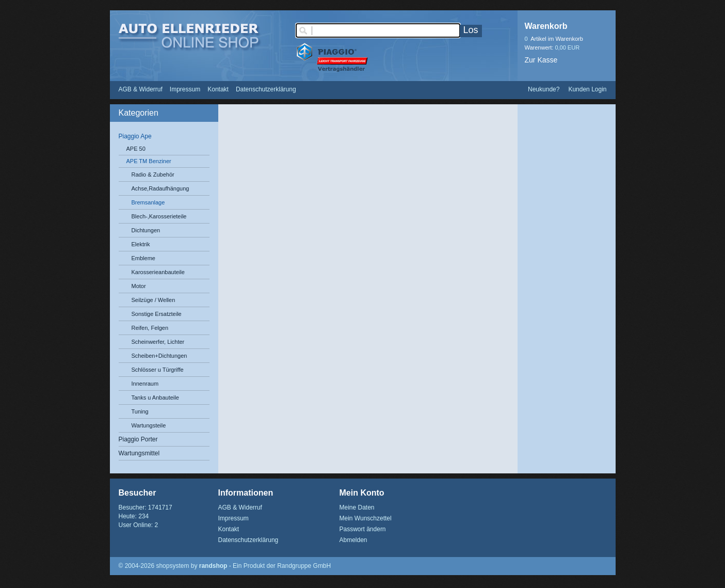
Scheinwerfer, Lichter (158, 342)
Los (471, 30)
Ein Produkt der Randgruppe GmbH (282, 566)
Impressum (185, 89)
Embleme (143, 258)
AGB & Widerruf (141, 89)
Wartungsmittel (139, 453)
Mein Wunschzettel (366, 518)
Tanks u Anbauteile (155, 398)
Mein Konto (362, 493)
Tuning (140, 411)
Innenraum (145, 384)
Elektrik (141, 244)
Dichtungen (146, 230)
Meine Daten (357, 507)
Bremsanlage (148, 202)
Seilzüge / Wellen (154, 300)
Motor (139, 286)
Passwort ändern (363, 529)
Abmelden (353, 540)
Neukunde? (544, 89)
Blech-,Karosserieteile (159, 216)
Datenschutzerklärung (266, 89)
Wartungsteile (149, 425)
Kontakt (218, 89)
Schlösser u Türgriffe (158, 370)
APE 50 (136, 149)
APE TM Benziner (149, 161)
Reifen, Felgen (150, 328)
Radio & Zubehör (153, 174)
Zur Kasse (541, 60)
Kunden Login (587, 89)
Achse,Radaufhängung (160, 188)
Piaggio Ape (135, 136)
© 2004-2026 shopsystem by (173, 566)
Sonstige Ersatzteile (157, 314)
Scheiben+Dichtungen (159, 356)
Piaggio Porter (138, 439)
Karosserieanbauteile (158, 272)
